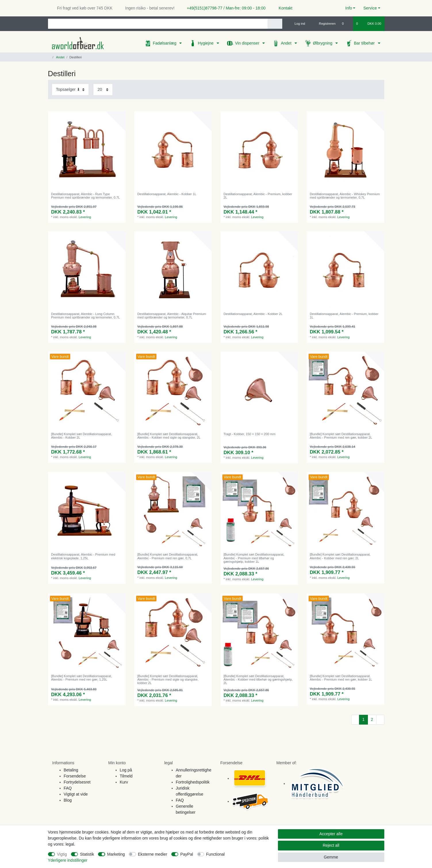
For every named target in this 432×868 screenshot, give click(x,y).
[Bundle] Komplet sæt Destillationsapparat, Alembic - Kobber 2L (81, 436)
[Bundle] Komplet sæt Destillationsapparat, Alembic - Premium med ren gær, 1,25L (81, 678)
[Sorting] (70, 90)
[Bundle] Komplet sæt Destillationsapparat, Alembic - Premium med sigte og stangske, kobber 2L (168, 680)
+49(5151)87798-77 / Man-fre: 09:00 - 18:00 (224, 8)
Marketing (116, 854)
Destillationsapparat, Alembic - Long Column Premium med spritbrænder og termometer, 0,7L (86, 316)
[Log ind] (297, 24)
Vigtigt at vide (76, 794)
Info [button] (349, 8)
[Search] (275, 24)
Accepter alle (331, 834)
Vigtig (62, 854)
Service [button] (370, 8)
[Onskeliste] (346, 24)
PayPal (187, 854)
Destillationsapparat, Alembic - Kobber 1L (167, 194)
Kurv (124, 782)
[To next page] (380, 720)
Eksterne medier (153, 854)
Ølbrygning (323, 43)
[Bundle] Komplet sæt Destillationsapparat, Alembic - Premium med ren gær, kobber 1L (341, 678)
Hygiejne (206, 43)
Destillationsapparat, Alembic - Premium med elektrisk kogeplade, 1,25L (83, 556)
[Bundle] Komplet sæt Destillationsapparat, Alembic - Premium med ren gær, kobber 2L (341, 436)
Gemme (331, 857)
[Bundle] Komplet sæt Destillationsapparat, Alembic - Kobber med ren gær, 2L (340, 556)
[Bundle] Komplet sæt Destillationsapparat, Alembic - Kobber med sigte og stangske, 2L (169, 436)
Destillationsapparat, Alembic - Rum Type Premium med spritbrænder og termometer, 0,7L (86, 196)
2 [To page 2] (372, 719)
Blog (68, 800)
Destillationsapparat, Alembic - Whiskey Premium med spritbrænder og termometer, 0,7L (345, 196)
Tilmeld (126, 776)
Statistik (87, 854)
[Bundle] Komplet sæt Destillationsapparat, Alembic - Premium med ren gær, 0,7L (168, 556)
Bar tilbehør (365, 43)
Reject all (331, 845)
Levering (85, 217)
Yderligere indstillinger (68, 860)
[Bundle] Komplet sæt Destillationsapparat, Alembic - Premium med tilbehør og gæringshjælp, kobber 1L (254, 558)
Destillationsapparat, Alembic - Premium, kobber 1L (344, 316)
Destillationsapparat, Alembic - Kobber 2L (253, 314)
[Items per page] (103, 90)
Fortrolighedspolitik (193, 782)
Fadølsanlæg (165, 43)
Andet (287, 43)
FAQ (68, 788)
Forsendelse (75, 776)
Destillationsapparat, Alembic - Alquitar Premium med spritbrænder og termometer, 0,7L (172, 316)
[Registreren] (324, 24)
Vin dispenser (248, 43)
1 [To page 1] (363, 719)
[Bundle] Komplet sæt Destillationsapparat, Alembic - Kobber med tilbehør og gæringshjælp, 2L (258, 680)
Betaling (71, 770)
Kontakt (283, 8)
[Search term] (158, 24)
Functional (215, 854)
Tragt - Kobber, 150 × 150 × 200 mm (250, 434)
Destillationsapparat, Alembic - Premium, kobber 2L (258, 196)
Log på (126, 770)
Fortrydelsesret (77, 782)
